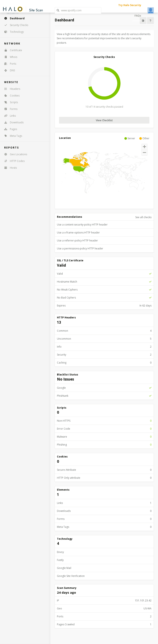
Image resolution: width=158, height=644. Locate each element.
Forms (9, 109)
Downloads (13, 122)
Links (9, 116)
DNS (8, 70)
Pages (9, 129)
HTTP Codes (13, 161)
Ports (9, 64)
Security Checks (15, 25)
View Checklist (104, 120)
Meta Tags (12, 136)
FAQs (138, 16)
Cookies (11, 96)
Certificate (12, 50)
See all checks (143, 217)
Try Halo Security (130, 5)
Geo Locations (14, 154)
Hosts (9, 168)
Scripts (10, 102)
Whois (9, 57)
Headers (11, 89)
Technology (13, 32)
